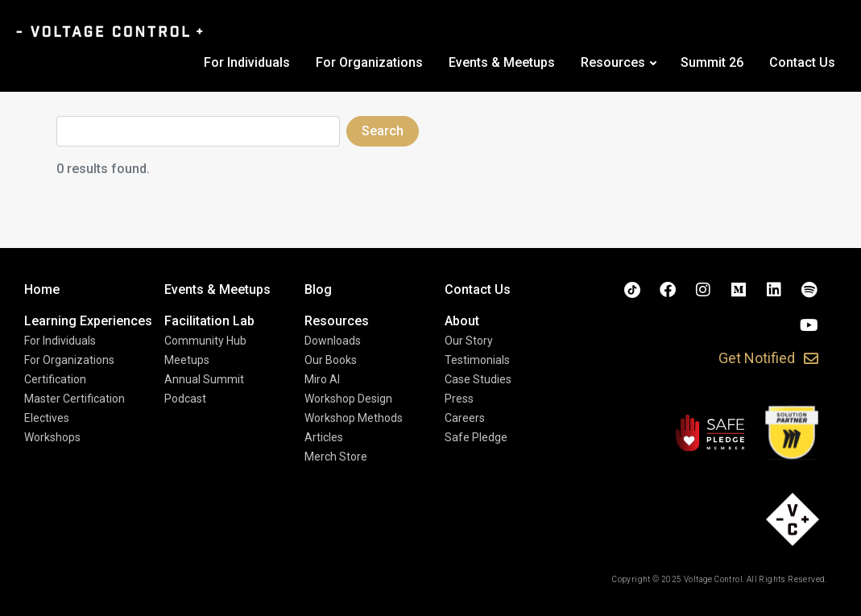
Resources (613, 62)
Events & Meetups (502, 62)
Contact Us (802, 62)
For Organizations (369, 62)
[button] (768, 359)
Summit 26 (712, 62)
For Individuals (247, 62)
